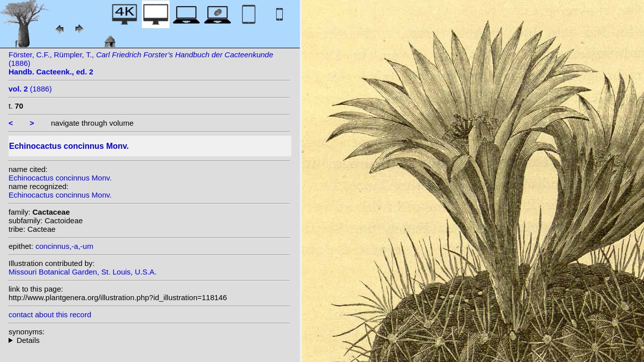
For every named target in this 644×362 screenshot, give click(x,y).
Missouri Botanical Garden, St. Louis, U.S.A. (83, 272)
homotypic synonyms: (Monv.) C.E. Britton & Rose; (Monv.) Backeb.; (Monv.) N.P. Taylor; (149, 340)
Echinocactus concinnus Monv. (60, 178)
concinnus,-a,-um (64, 246)
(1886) (30, 89)
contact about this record (50, 314)
